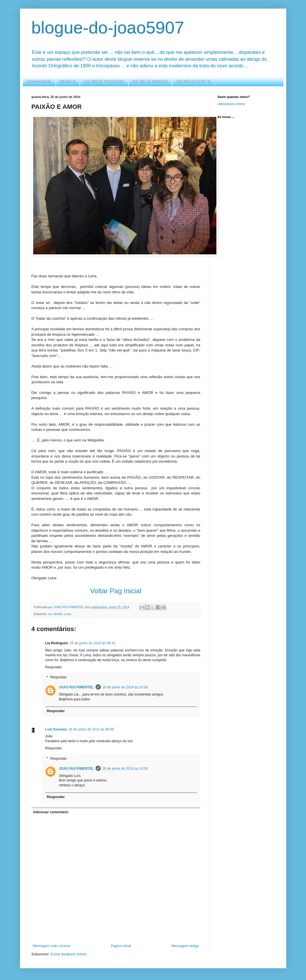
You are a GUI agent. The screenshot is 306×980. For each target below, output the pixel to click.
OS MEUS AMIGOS (150, 81)
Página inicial (121, 946)
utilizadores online (231, 104)
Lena (68, 614)
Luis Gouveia (56, 729)
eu (50, 614)
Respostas (59, 677)
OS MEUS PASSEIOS (104, 81)
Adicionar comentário (51, 812)
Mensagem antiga (185, 946)
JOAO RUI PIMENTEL (76, 687)
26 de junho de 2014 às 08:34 (93, 643)
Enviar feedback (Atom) (69, 954)
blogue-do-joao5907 (108, 28)
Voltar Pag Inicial (116, 591)
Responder (54, 667)
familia (58, 614)
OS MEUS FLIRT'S (193, 81)
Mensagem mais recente (52, 946)
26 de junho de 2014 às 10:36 (125, 687)
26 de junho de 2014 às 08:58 (91, 729)
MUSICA (68, 81)
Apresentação (39, 81)
